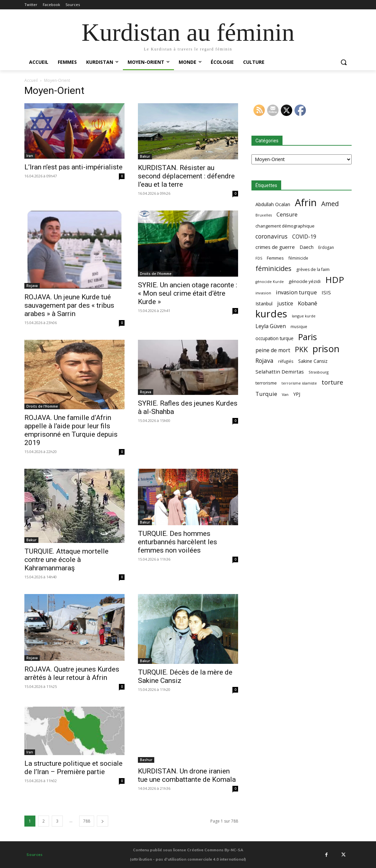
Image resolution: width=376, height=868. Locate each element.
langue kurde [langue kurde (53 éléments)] (304, 316)
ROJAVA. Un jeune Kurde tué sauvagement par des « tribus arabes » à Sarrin (69, 305)
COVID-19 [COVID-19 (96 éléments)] (304, 237)
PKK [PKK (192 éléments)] (301, 349)
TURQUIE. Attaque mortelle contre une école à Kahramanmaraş (66, 560)
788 (87, 821)
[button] (344, 62)
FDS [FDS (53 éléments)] (259, 258)
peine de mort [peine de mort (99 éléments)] (273, 350)
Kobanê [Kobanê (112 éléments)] (308, 303)
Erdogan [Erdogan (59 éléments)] (326, 247)
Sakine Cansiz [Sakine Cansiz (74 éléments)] (313, 361)
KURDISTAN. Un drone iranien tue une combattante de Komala (187, 775)
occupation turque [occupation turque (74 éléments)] (274, 338)
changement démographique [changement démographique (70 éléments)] (285, 226)
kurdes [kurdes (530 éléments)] (271, 314)
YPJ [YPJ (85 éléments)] (297, 394)
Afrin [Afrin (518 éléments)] (306, 203)
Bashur (146, 760)
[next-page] (103, 821)
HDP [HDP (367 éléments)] (335, 280)
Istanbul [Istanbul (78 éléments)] (264, 304)
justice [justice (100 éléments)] (285, 304)
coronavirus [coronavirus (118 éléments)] (271, 236)
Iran (30, 156)
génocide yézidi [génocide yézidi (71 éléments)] (305, 281)
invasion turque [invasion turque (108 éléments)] (296, 292)
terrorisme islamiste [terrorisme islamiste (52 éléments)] (299, 383)
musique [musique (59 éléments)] (299, 326)
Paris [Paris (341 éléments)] (308, 337)
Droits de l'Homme (156, 274)
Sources (34, 855)
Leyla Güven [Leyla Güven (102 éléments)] (271, 326)
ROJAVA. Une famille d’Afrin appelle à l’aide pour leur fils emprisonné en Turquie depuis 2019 (71, 430)
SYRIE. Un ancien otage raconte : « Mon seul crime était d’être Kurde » (187, 293)
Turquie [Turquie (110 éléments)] (266, 394)
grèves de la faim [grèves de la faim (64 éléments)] (313, 269)
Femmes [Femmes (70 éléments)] (275, 258)
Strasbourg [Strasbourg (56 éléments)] (319, 372)
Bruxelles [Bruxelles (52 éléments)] (264, 215)
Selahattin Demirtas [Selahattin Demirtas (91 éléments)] (280, 372)
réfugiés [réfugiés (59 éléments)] (286, 361)
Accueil (31, 80)
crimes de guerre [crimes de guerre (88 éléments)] (275, 247)
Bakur (145, 156)
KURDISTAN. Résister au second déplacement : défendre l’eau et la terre (186, 176)
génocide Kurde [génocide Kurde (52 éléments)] (270, 282)
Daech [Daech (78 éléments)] (307, 247)
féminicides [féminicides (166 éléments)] (273, 268)
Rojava (32, 286)
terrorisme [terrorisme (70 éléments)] (266, 383)
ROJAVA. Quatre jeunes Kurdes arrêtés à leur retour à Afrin (72, 673)
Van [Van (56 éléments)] (285, 394)
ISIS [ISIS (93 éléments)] (326, 292)
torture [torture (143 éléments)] (332, 382)
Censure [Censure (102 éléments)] (287, 215)
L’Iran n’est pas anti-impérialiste (73, 167)
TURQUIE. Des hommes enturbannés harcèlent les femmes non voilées (177, 542)
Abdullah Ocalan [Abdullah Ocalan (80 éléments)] (273, 204)
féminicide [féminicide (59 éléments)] (298, 258)
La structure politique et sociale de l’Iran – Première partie (73, 768)
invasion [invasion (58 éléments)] (263, 293)
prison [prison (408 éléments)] (326, 349)
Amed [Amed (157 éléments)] (330, 204)
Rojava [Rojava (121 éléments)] (264, 361)
